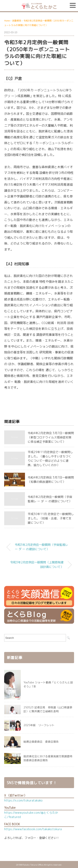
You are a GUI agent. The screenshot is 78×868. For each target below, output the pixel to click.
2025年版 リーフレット (39, 725)
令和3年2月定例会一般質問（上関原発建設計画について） (37, 565)
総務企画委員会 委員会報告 (41, 742)
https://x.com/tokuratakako (23, 800)
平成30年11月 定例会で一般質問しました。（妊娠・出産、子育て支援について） (51, 518)
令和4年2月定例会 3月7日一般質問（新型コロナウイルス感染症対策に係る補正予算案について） (51, 437)
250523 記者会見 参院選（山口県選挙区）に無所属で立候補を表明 (48, 709)
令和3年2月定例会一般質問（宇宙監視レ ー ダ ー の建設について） (41, 547)
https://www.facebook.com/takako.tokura (33, 829)
